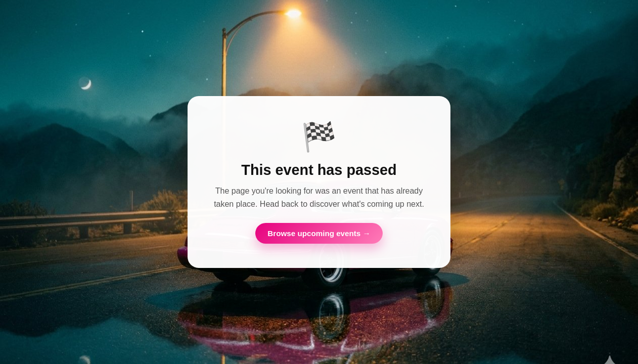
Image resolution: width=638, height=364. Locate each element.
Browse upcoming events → (319, 233)
